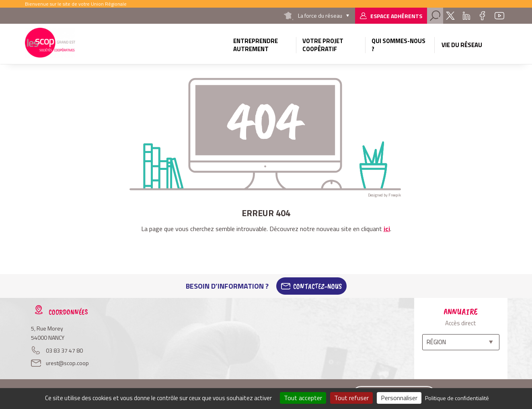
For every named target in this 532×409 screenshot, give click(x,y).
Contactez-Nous (317, 286)
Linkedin (466, 16)
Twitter (450, 16)
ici (387, 229)
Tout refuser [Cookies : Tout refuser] (351, 398)
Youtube (499, 16)
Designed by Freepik (384, 195)
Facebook (483, 16)
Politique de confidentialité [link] (457, 398)
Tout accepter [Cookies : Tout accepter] (303, 398)
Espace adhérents (396, 16)
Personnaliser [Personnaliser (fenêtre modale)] (399, 398)
